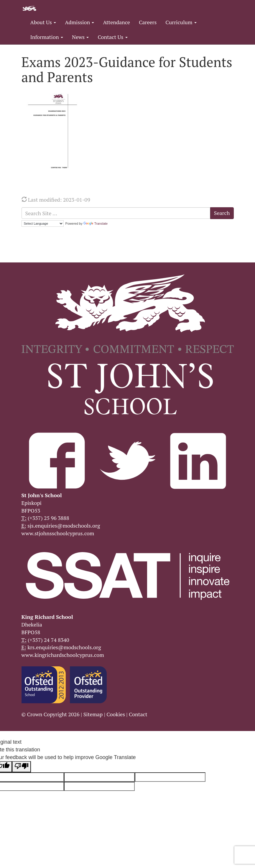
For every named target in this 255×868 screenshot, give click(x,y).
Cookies (116, 714)
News (80, 37)
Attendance (116, 22)
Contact (138, 714)
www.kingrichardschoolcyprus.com (63, 655)
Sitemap (93, 714)
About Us (43, 22)
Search (222, 213)
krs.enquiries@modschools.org (64, 647)
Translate (96, 223)
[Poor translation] (22, 767)
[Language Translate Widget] (43, 223)
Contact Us (112, 37)
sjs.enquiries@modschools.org (64, 526)
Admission (79, 22)
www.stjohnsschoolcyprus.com (58, 533)
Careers (148, 22)
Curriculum (181, 22)
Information (47, 37)
